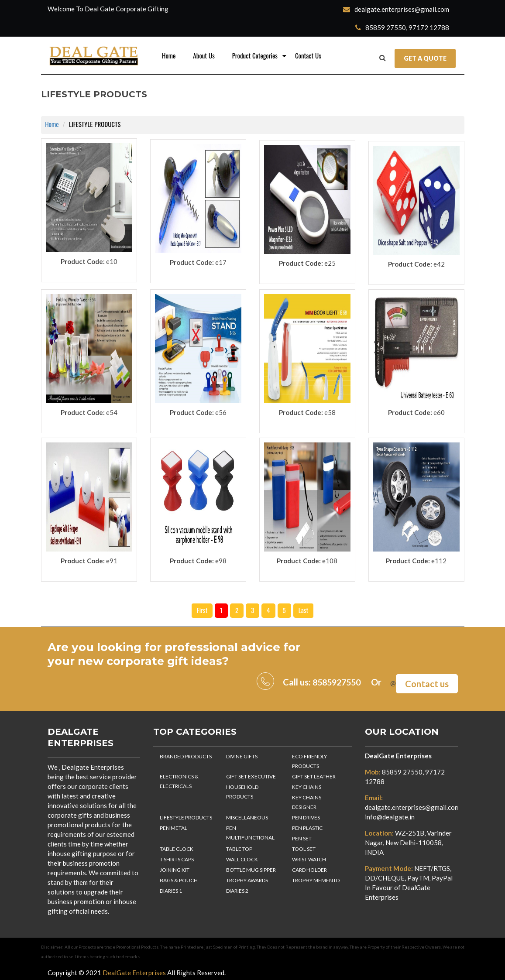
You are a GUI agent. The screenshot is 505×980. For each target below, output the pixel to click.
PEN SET (302, 837)
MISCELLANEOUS (247, 816)
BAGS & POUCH (179, 879)
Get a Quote (425, 58)
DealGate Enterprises (398, 754)
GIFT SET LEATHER (314, 775)
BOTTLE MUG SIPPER (251, 868)
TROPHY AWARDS (247, 879)
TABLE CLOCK (177, 847)
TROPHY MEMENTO (316, 879)
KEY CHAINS (307, 785)
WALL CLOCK (242, 858)
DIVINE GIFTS (242, 755)
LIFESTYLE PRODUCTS (186, 816)
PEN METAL (173, 826)
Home (169, 56)
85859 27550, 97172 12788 (402, 27)
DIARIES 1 (171, 889)
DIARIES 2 (237, 889)
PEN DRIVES (306, 816)
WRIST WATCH (309, 858)
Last (303, 611)
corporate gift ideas (165, 661)
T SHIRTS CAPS (177, 858)
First (202, 611)
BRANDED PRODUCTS (186, 755)
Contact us (427, 682)
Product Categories (255, 56)
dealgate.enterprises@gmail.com (396, 9)
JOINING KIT (175, 868)
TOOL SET (304, 847)
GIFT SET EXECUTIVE (251, 775)
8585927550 (334, 682)
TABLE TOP (239, 847)
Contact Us (308, 56)
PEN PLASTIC (307, 826)
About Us (204, 56)
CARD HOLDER (309, 868)
